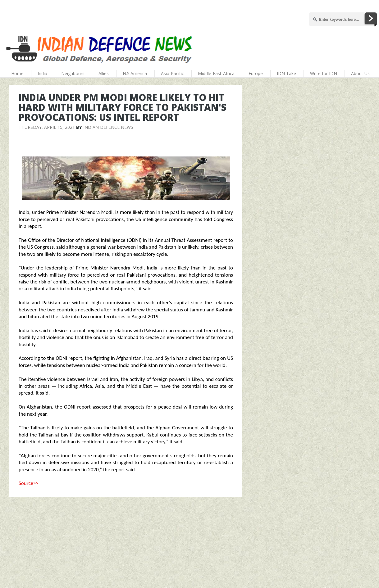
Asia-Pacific (172, 73)
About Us (360, 73)
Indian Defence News (108, 127)
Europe (256, 73)
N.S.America (135, 73)
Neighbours (73, 73)
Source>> (29, 483)
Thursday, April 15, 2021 (47, 127)
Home (17, 73)
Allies (104, 73)
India (42, 73)
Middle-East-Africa (216, 73)
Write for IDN (324, 73)
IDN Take (286, 73)
